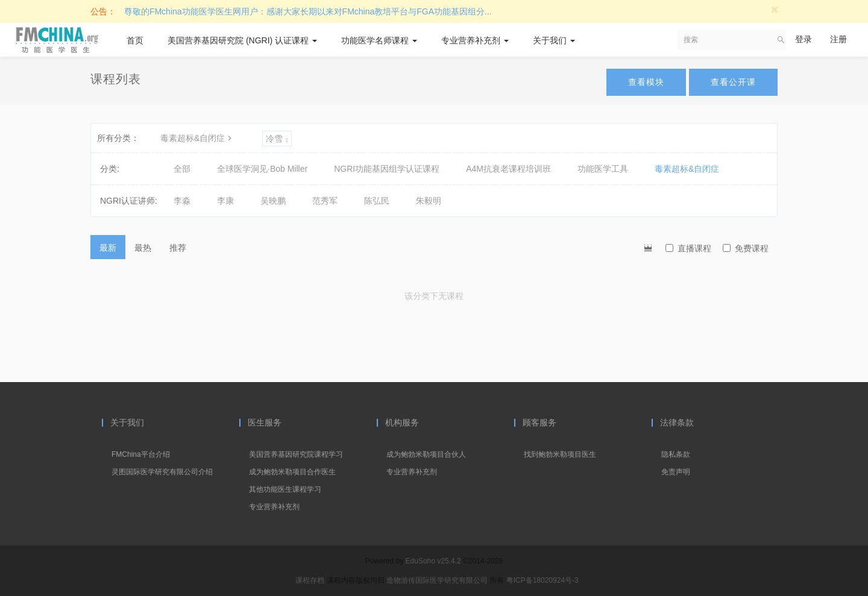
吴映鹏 (273, 201)
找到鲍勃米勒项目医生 (560, 454)
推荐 (178, 248)
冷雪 (277, 139)
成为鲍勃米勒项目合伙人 (426, 454)
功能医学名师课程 (379, 40)
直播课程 (688, 248)
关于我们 (554, 40)
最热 (143, 248)
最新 (108, 248)
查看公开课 (733, 82)
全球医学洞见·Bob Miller (262, 169)
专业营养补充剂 (475, 40)
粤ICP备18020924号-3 (542, 580)
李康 (225, 201)
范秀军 (325, 201)
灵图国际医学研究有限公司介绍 (162, 472)
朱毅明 (429, 201)
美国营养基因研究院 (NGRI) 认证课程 (242, 40)
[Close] (775, 9)
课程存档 (310, 580)
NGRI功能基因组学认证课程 (387, 169)
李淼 (182, 201)
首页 (135, 40)
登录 (804, 39)
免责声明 (676, 472)
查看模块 (646, 82)
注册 (838, 39)
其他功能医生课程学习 (285, 489)
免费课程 (746, 248)
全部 (182, 169)
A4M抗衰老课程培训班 (508, 169)
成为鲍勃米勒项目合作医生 (292, 472)
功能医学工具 (603, 169)
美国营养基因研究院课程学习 (296, 454)
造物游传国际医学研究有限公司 (438, 580)
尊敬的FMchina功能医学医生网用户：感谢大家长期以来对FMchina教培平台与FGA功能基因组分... (308, 11)
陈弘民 (377, 201)
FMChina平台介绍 (141, 454)
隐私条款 (676, 454)
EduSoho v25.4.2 (433, 561)
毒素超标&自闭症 (197, 138)
